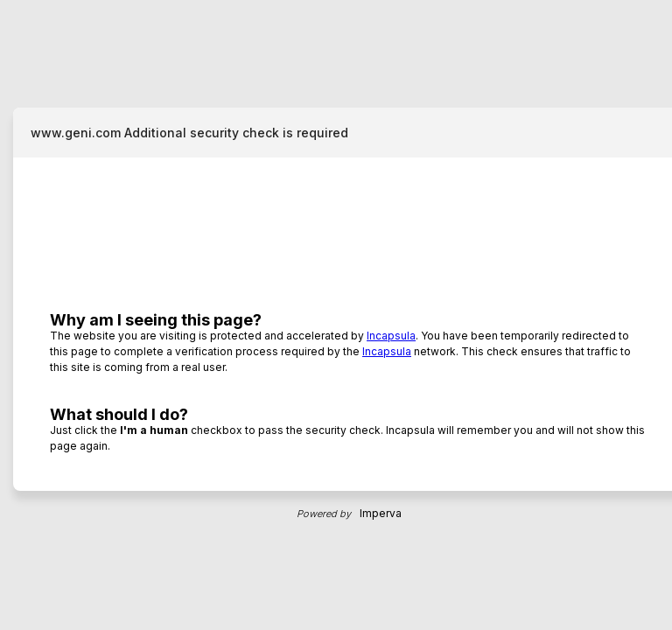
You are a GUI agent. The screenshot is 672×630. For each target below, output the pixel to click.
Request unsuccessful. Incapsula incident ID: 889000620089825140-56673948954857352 (336, 315)
